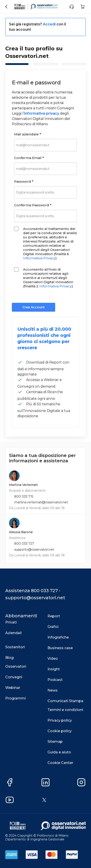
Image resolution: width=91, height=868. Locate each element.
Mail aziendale (28, 134)
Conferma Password (33, 205)
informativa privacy (42, 113)
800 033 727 (24, 544)
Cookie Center (60, 763)
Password (24, 181)
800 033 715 (24, 497)
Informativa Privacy (39, 258)
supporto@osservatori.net (34, 550)
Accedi (50, 24)
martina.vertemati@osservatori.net (41, 502)
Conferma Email (29, 158)
